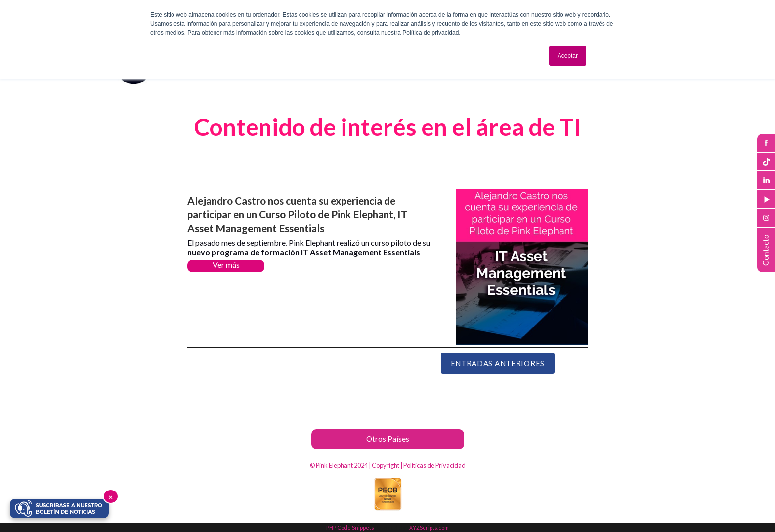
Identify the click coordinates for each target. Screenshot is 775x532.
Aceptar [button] (568, 56)
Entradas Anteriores (498, 363)
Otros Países (388, 439)
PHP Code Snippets (350, 527)
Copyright (386, 465)
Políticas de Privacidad (434, 465)
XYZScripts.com (429, 527)
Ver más (226, 265)
